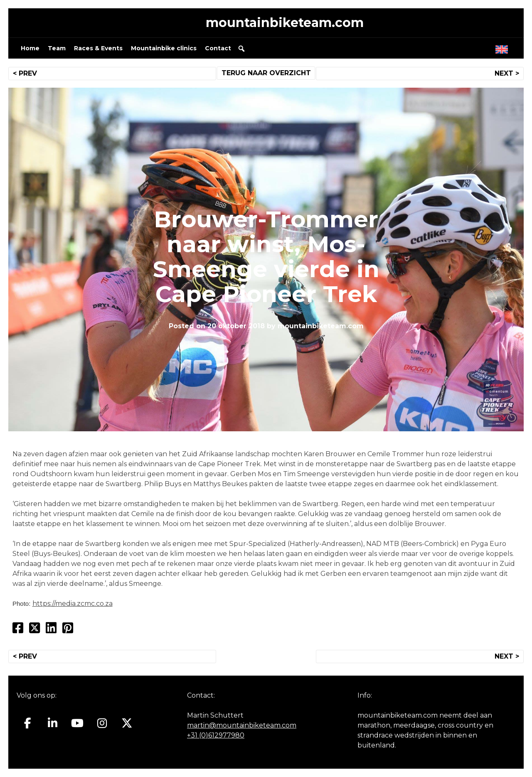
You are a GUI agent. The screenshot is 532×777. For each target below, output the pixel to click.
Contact (218, 48)
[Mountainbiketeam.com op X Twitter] (127, 723)
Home (30, 48)
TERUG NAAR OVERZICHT (266, 73)
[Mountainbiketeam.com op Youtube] (78, 723)
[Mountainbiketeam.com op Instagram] (102, 723)
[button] (241, 49)
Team (57, 48)
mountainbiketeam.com (285, 23)
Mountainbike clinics (164, 48)
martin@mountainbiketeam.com (242, 725)
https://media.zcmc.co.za (73, 604)
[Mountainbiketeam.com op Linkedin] (53, 723)
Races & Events (98, 48)
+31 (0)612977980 (216, 735)
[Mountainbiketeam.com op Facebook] (28, 723)
